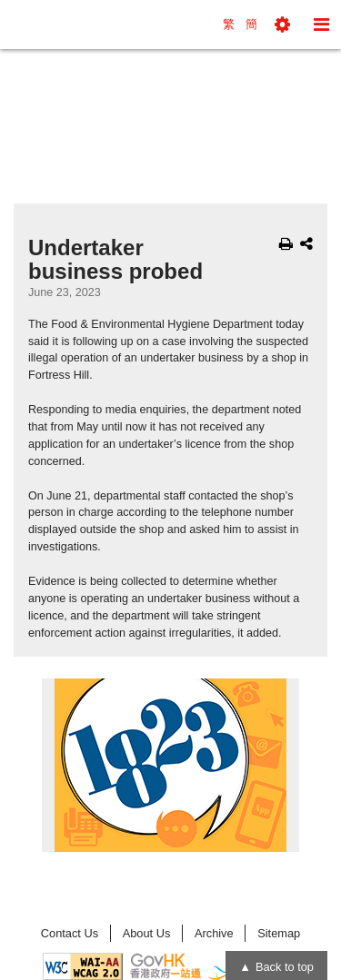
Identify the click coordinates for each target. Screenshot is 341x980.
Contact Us (70, 933)
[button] (282, 25)
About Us (147, 933)
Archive (214, 933)
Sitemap (279, 933)
